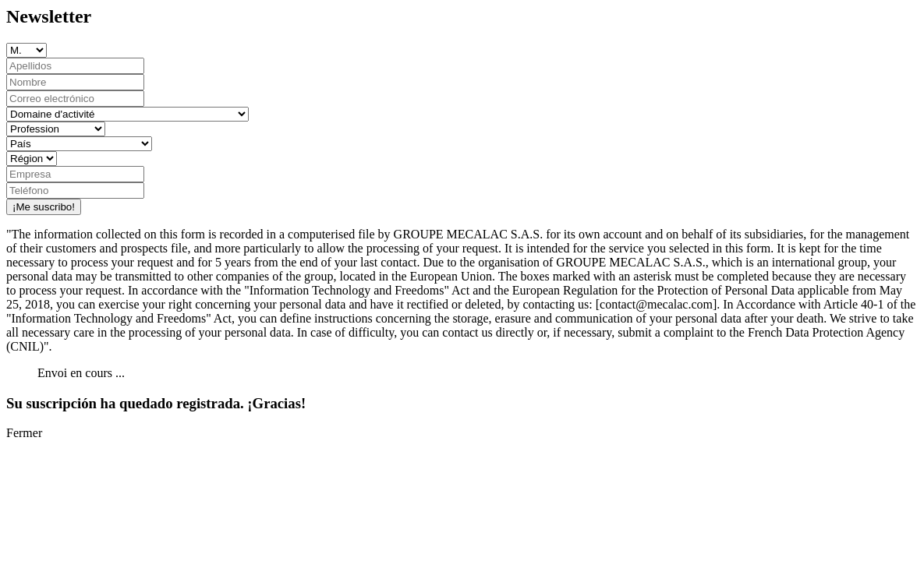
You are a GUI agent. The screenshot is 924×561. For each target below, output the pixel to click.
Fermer (24, 433)
